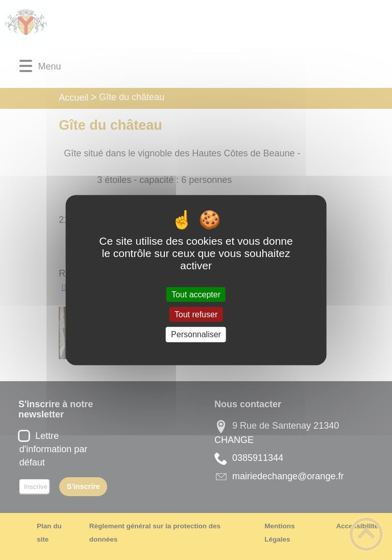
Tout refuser (196, 314)
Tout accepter (196, 295)
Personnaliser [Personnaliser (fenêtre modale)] (196, 334)
